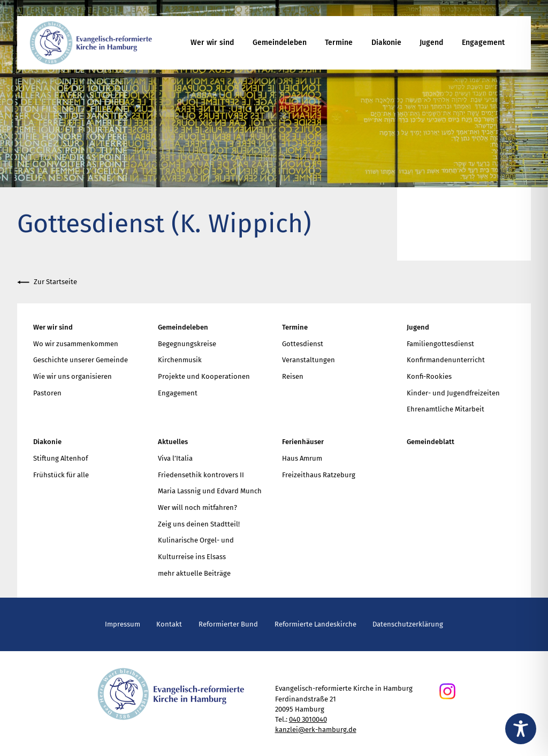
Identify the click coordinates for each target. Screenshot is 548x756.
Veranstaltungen (309, 360)
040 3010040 (308, 719)
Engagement (483, 43)
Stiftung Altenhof (60, 458)
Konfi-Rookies (429, 376)
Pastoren (47, 393)
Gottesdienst (303, 344)
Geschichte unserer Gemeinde (81, 360)
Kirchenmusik (180, 360)
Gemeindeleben (280, 43)
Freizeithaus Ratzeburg (319, 475)
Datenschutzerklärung (408, 624)
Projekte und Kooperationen (204, 376)
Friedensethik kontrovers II (201, 475)
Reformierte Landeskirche (315, 624)
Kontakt (169, 624)
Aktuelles (173, 442)
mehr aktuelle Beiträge (194, 573)
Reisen (293, 376)
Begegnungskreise (187, 344)
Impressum (123, 624)
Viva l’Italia (175, 458)
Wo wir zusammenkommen (76, 344)
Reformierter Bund (228, 624)
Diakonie (386, 43)
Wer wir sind (212, 43)
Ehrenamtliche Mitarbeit (446, 409)
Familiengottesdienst (440, 344)
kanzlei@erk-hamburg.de (316, 730)
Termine (339, 43)
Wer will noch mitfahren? (197, 507)
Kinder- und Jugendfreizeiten (453, 393)
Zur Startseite (47, 282)
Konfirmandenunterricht (446, 360)
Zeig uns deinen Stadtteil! (199, 524)
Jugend (431, 43)
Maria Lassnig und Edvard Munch (210, 491)
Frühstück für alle (61, 475)
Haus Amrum (302, 458)
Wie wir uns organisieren (73, 376)
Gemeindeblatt (431, 442)
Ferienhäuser (303, 442)
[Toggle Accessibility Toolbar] (521, 729)
